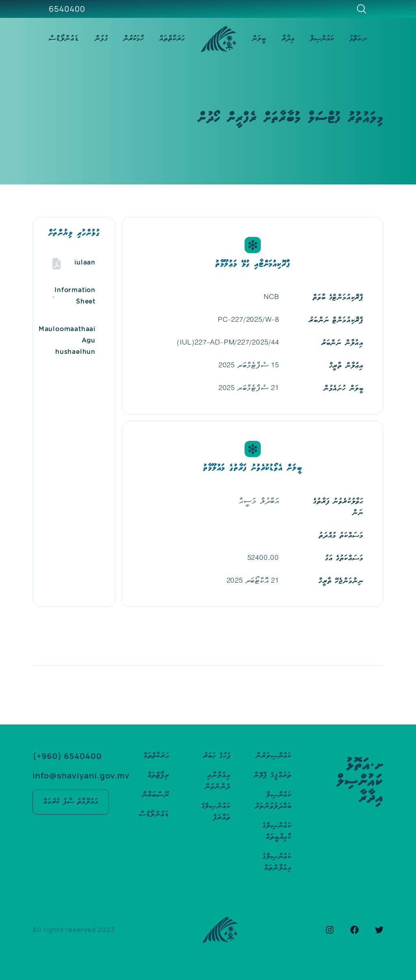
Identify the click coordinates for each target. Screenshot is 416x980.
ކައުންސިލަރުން (274, 756)
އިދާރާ (288, 39)
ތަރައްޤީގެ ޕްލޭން (273, 775)
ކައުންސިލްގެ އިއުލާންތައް (277, 862)
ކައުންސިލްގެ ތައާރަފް (216, 812)
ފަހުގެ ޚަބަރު (217, 756)
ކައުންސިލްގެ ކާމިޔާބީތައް (277, 831)
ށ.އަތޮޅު (358, 39)
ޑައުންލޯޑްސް (64, 39)
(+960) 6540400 (67, 756)
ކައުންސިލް (322, 39)
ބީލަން (259, 39)
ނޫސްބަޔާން (156, 795)
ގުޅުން (101, 39)
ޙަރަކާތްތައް (172, 39)
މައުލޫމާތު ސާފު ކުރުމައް (71, 802)
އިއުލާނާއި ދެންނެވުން (218, 781)
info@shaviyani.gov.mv (81, 775)
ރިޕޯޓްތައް (158, 775)
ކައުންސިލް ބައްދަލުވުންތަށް (273, 801)
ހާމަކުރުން (133, 39)
